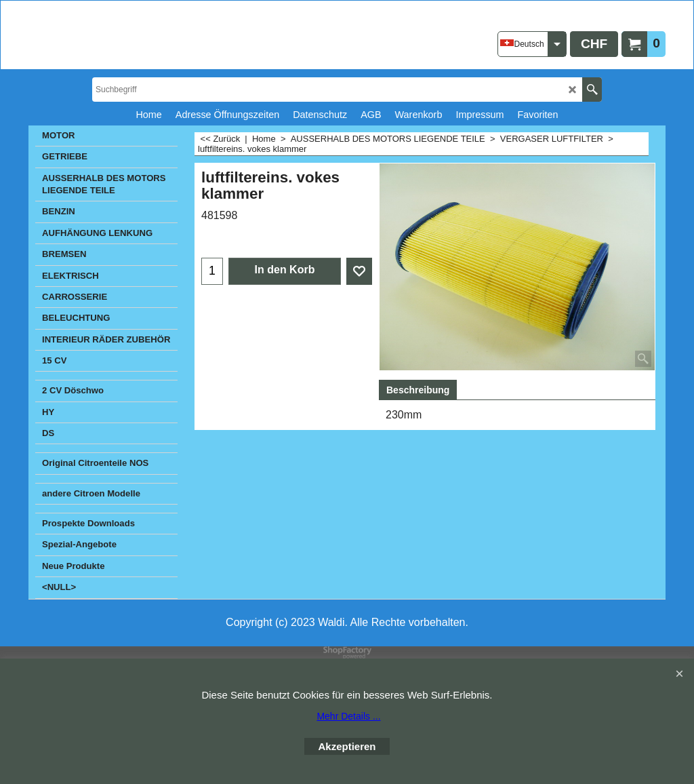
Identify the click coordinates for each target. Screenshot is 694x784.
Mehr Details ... (348, 716)
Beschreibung (418, 390)
